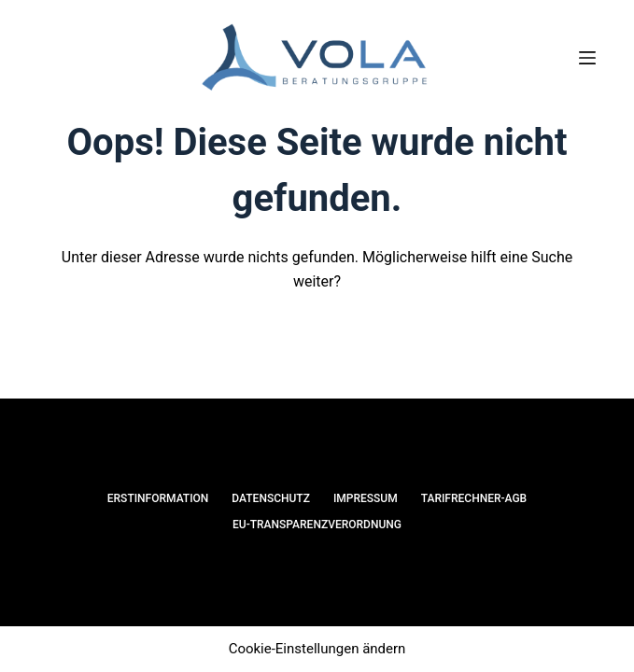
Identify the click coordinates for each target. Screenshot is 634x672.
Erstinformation (158, 498)
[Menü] (587, 58)
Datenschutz (271, 498)
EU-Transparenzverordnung (317, 525)
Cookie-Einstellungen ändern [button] (317, 649)
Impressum (366, 498)
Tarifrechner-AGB (474, 498)
